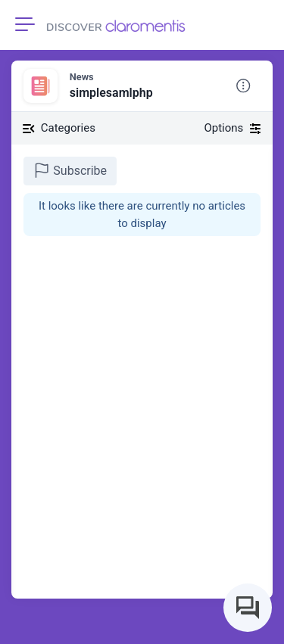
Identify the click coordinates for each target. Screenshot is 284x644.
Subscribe (70, 170)
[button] (243, 86)
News (82, 77)
